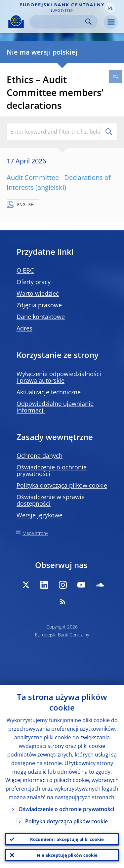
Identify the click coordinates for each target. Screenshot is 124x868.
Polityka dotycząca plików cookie (62, 485)
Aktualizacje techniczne (49, 392)
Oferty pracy (34, 282)
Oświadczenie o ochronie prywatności (52, 470)
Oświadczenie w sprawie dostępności (51, 500)
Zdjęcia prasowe (39, 305)
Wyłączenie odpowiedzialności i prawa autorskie (59, 377)
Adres (24, 328)
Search (88, 22)
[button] (110, 8)
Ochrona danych (40, 456)
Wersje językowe (40, 515)
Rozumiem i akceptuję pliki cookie (67, 839)
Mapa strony (35, 533)
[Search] (58, 22)
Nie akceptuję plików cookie (67, 855)
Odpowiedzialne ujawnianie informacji (55, 407)
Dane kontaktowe (41, 317)
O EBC (25, 270)
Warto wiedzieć (38, 293)
